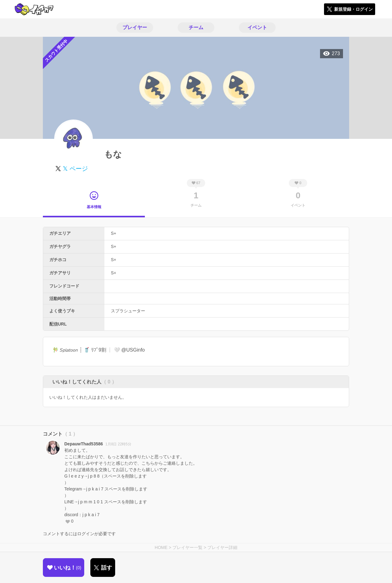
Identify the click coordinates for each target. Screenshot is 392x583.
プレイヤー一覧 (187, 547)
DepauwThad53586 (84, 444)
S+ (114, 233)
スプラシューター (128, 311)
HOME (161, 547)
